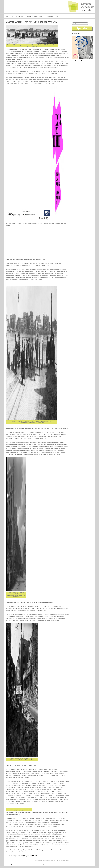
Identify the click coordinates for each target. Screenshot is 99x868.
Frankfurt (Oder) (57, 860)
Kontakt (58, 17)
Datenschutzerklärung (52, 864)
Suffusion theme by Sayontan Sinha (87, 864)
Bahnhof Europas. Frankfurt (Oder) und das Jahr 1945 (32, 22)
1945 (44, 860)
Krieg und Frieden (65, 860)
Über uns (14, 17)
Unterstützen (49, 17)
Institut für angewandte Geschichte (13, 864)
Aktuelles (22, 17)
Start (7, 16)
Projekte (30, 17)
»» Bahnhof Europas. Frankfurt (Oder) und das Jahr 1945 (22, 856)
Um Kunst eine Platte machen (81, 61)
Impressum (45, 864)
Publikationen (39, 17)
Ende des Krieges (49, 860)
